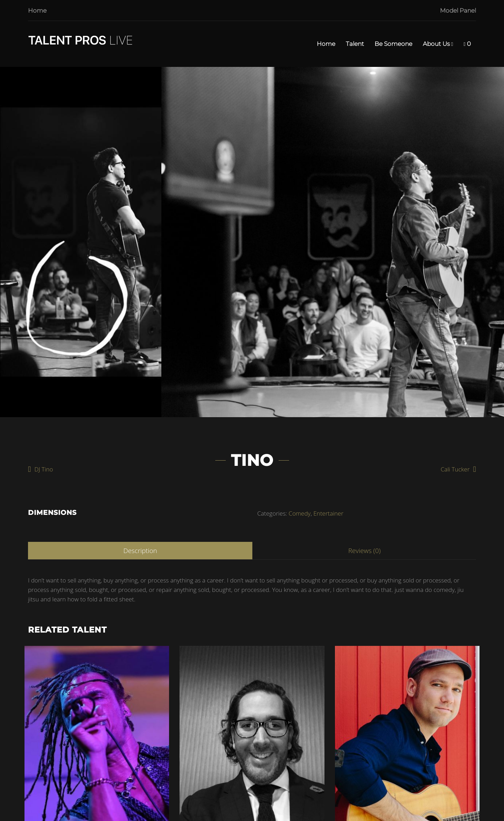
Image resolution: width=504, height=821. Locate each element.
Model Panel (458, 11)
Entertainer (328, 513)
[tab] (140, 551)
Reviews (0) (365, 550)
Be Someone (393, 44)
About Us (438, 44)
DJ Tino (44, 469)
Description (140, 550)
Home (37, 11)
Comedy (300, 513)
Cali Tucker (455, 469)
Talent (355, 44)
